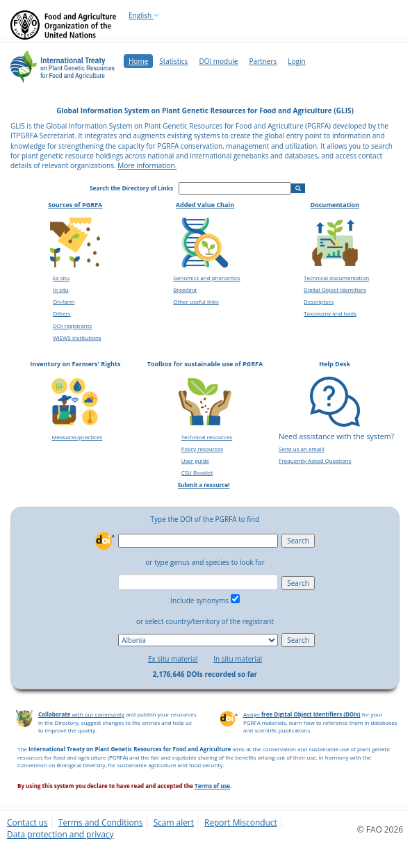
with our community (81, 714)
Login (296, 61)
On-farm (64, 301)
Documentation (334, 205)
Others (62, 313)
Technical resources (207, 437)
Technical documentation (336, 278)
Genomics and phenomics (207, 278)
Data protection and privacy (60, 834)
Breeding (185, 289)
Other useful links (196, 301)
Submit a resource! (204, 485)
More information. (147, 165)
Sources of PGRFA (75, 205)
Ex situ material (173, 659)
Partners (263, 61)
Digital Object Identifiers (335, 289)
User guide (195, 460)
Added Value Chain (205, 205)
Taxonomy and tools (330, 313)
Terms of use (212, 786)
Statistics (173, 61)
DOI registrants (72, 326)
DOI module (218, 61)
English (144, 15)
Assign (302, 714)
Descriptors (319, 301)
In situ (61, 289)
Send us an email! (301, 449)
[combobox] (198, 582)
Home (138, 61)
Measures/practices (77, 437)
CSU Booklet (197, 472)
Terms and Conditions (101, 822)
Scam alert (174, 822)
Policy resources (202, 449)
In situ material (238, 659)
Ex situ (61, 278)
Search (298, 541)
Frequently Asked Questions (315, 460)
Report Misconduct (241, 822)
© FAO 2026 (380, 829)
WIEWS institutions (77, 337)
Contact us (27, 822)
